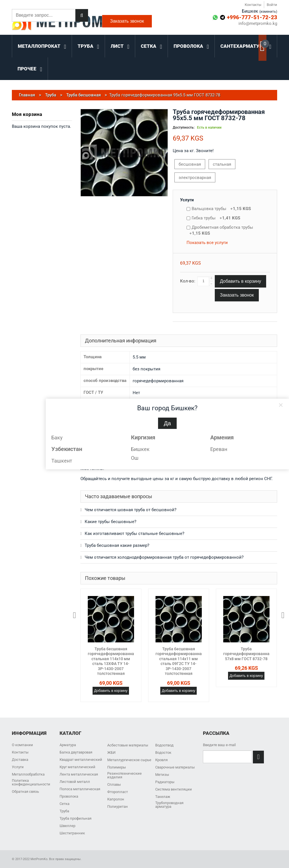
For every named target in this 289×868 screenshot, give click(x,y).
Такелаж (163, 797)
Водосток (163, 753)
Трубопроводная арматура (169, 805)
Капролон (116, 799)
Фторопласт (118, 792)
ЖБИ (111, 753)
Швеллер (67, 826)
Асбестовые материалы (128, 745)
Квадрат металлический (81, 760)
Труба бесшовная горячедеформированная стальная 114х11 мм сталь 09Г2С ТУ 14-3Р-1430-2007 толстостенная (180, 661)
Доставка (20, 760)
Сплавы (114, 784)
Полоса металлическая (80, 789)
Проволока (69, 796)
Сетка (64, 804)
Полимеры (117, 767)
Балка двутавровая (76, 752)
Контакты (253, 5)
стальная (222, 164)
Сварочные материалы (175, 767)
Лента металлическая (79, 774)
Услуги (187, 200)
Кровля (161, 760)
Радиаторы (165, 782)
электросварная (195, 178)
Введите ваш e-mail (219, 745)
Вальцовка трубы (221, 209)
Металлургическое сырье (129, 760)
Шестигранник (72, 833)
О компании (22, 745)
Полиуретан (118, 807)
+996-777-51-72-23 (252, 17)
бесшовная (190, 164)
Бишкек (140, 449)
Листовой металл (75, 782)
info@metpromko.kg (258, 24)
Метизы (162, 775)
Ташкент (62, 461)
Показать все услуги (207, 243)
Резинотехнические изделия (124, 775)
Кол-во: (188, 281)
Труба (64, 811)
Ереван (219, 449)
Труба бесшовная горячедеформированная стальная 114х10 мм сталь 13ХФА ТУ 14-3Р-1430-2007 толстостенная (112, 661)
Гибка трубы (216, 218)
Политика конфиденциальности (31, 782)
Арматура (68, 745)
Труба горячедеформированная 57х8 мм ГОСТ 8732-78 (248, 654)
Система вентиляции (174, 789)
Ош (135, 458)
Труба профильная (75, 818)
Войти (272, 5)
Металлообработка (28, 774)
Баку (57, 438)
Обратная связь (25, 792)
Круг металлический (77, 767)
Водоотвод (164, 745)
